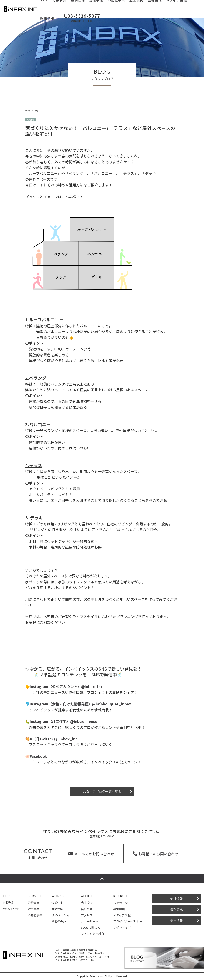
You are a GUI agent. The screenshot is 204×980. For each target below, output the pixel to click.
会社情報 (177, 898)
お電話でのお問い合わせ (155, 854)
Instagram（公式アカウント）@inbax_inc (66, 686)
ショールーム (90, 921)
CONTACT (11, 910)
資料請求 (177, 909)
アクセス (87, 915)
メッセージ (121, 903)
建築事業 (34, 909)
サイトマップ (122, 927)
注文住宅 (57, 909)
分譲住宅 (57, 903)
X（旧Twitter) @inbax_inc (54, 739)
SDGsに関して (91, 927)
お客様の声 (59, 921)
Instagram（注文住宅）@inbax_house (63, 721)
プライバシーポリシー (128, 921)
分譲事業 (34, 903)
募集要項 (119, 909)
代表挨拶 (87, 903)
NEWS (8, 903)
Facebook (38, 756)
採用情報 (47, 18)
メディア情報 (122, 915)
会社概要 (87, 909)
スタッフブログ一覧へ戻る (102, 791)
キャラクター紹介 (93, 933)
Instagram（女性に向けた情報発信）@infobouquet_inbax (80, 704)
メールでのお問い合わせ (91, 854)
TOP (6, 896)
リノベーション (62, 915)
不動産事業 (35, 915)
